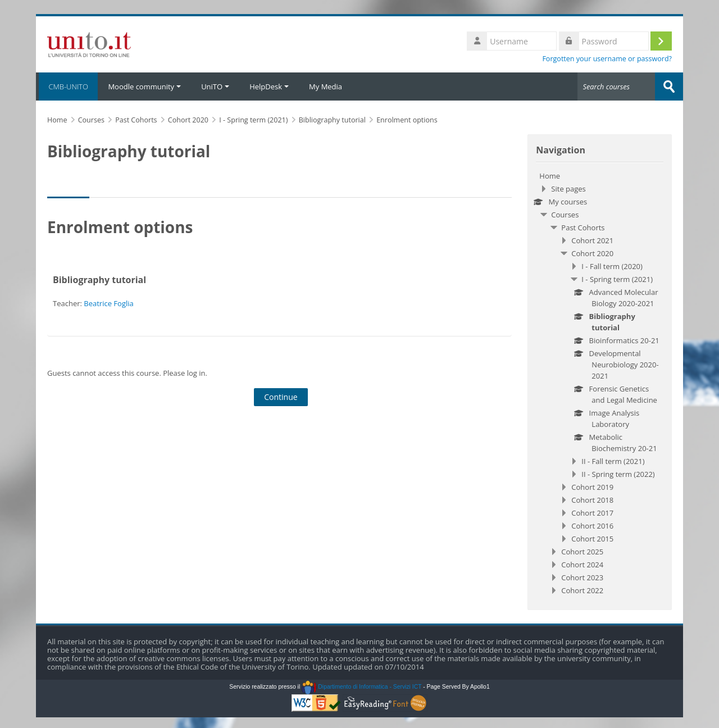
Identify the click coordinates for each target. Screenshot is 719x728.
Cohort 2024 (582, 565)
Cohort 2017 (592, 513)
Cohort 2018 (592, 500)
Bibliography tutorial (99, 280)
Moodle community (144, 87)
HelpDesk (269, 87)
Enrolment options (407, 120)
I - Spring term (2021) (617, 279)
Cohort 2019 (592, 487)
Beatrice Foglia (108, 303)
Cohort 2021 (592, 240)
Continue (281, 397)
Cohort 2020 (592, 253)
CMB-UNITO (67, 87)
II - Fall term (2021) (613, 461)
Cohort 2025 (582, 552)
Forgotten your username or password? (607, 59)
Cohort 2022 (582, 590)
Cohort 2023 (582, 577)
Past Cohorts (583, 228)
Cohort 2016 (592, 526)
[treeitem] (600, 383)
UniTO (215, 87)
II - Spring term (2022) (618, 474)
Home (550, 176)
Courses (565, 215)
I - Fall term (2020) (612, 266)
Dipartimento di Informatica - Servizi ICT (361, 687)
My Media (326, 87)
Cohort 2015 (592, 539)
